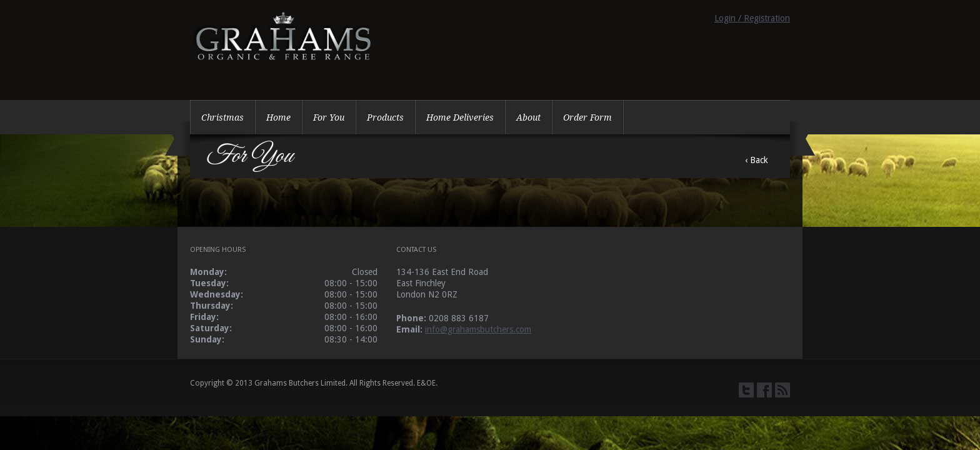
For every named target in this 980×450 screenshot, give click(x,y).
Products (385, 117)
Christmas (222, 117)
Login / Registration (752, 18)
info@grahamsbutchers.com (478, 329)
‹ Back (757, 160)
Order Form (587, 117)
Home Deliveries (460, 117)
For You (329, 117)
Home (278, 117)
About (528, 117)
